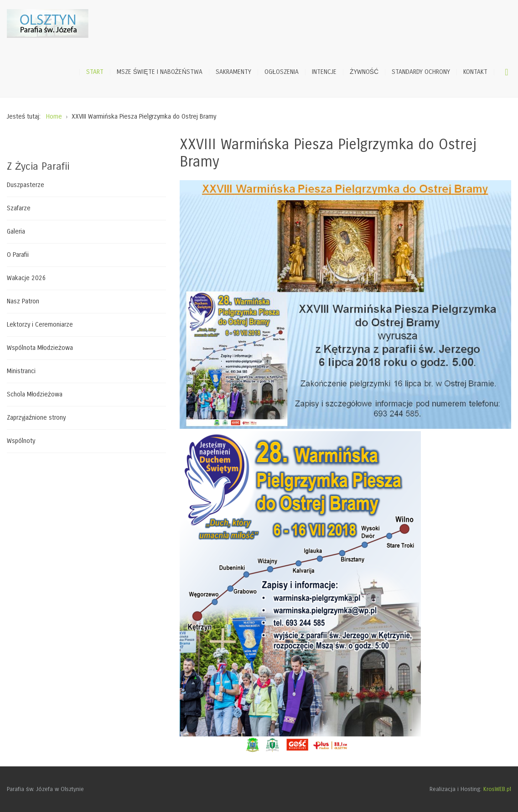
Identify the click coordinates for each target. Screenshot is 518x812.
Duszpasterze (26, 185)
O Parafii (18, 255)
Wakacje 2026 (26, 278)
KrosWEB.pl (497, 789)
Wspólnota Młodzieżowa (40, 348)
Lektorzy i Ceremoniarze (40, 325)
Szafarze (19, 208)
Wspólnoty (21, 441)
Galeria (16, 232)
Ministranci (21, 371)
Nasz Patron (23, 301)
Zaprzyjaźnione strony (36, 418)
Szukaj (507, 72)
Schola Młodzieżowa (35, 394)
